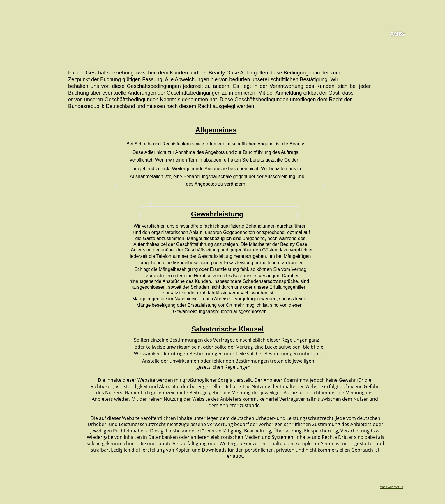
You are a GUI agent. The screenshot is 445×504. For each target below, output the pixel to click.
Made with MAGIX (392, 487)
